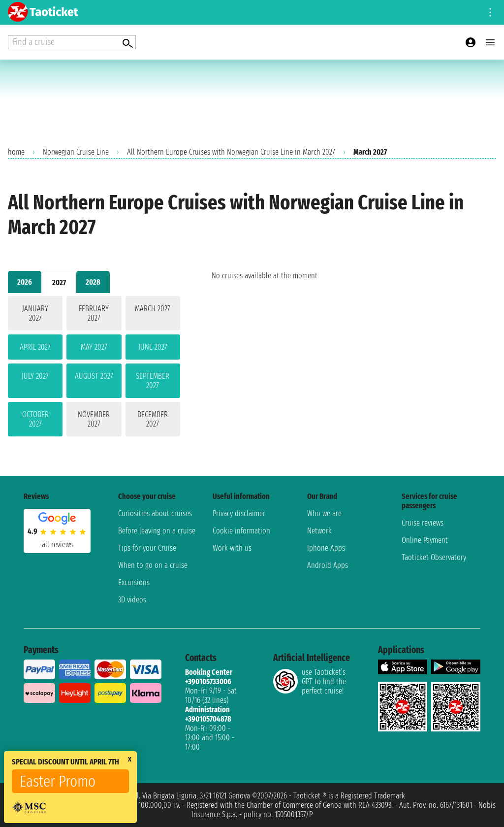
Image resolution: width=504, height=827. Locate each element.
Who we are (324, 513)
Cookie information (241, 531)
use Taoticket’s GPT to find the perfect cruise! (310, 681)
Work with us (232, 548)
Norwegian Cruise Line (76, 152)
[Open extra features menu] (72, 42)
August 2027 (94, 376)
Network (319, 531)
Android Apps (328, 565)
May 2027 (94, 347)
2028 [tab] (93, 282)
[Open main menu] (490, 42)
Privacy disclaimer (239, 513)
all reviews (57, 545)
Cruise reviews (423, 523)
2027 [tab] (59, 282)
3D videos (132, 600)
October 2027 (35, 419)
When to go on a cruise (153, 565)
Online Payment (425, 540)
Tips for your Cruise (147, 548)
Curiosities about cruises (155, 513)
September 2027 (153, 381)
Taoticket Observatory (434, 557)
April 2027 (35, 347)
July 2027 (35, 376)
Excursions (134, 582)
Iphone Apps (326, 548)
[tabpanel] (94, 368)
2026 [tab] (25, 282)
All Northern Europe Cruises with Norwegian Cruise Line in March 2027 (231, 152)
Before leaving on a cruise (157, 531)
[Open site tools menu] (490, 12)
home (16, 152)
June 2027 (153, 347)
